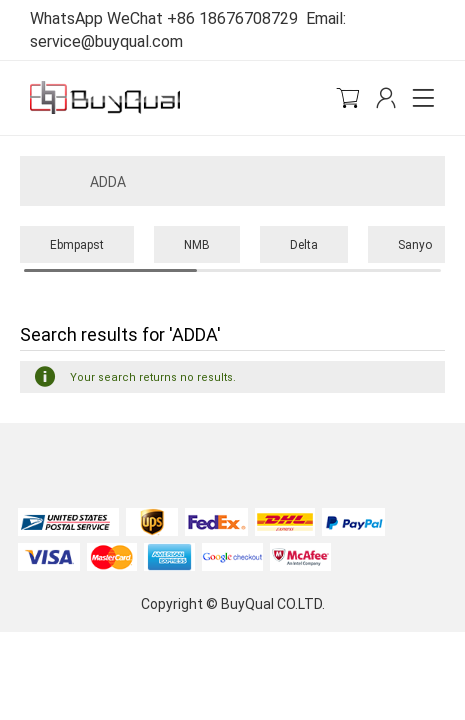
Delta (304, 244)
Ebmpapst (77, 244)
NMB (197, 244)
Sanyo (415, 244)
